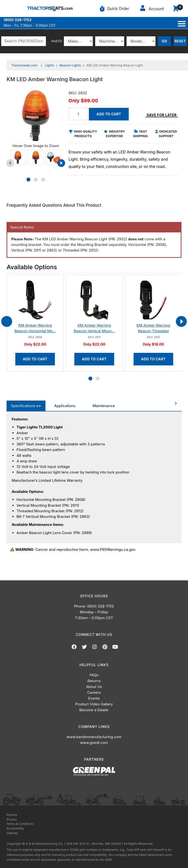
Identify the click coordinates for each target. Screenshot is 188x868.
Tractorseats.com (24, 65)
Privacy (12, 819)
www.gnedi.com (94, 743)
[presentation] (10, 163)
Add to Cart (109, 114)
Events (94, 698)
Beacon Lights (70, 65)
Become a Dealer (94, 710)
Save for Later (162, 115)
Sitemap (12, 833)
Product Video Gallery (94, 704)
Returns (94, 681)
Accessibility (15, 828)
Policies (12, 815)
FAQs (94, 675)
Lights (49, 65)
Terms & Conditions (20, 824)
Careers (94, 692)
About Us (94, 687)
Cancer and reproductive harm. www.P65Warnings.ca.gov (73, 549)
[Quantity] (78, 114)
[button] (28, 180)
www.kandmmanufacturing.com (94, 737)
